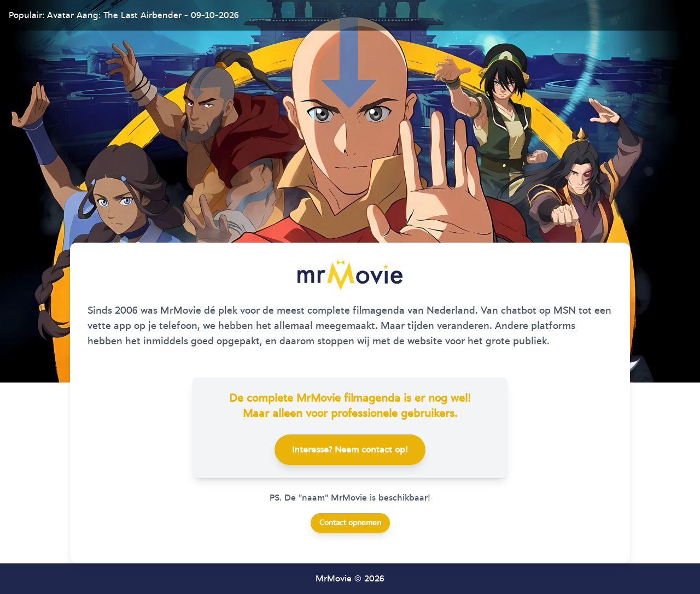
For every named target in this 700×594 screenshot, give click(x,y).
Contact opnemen (350, 523)
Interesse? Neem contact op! (350, 450)
